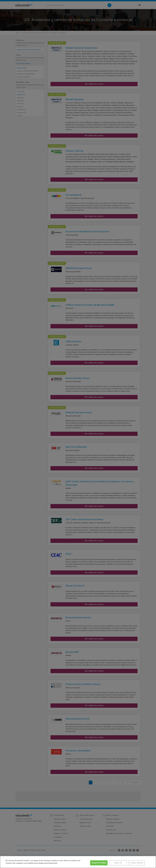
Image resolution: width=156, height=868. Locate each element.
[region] (78, 862)
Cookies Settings (137, 863)
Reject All (118, 863)
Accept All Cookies (99, 863)
